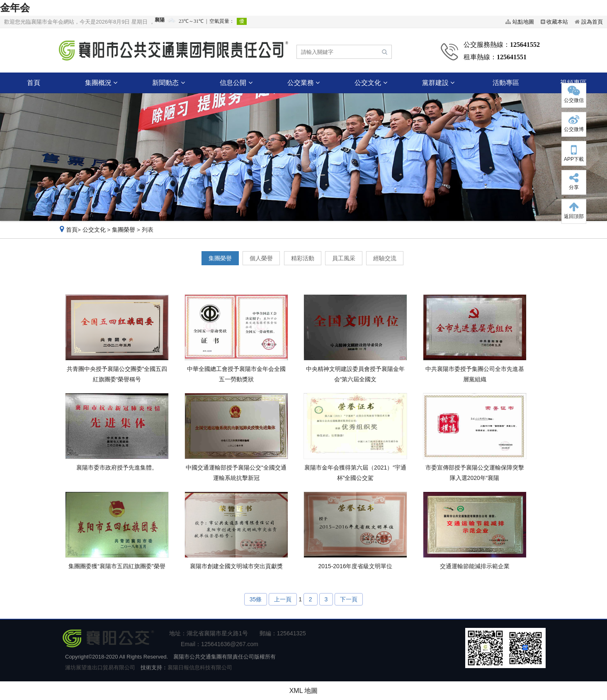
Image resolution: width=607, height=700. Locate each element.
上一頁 (283, 599)
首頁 (34, 83)
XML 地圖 (304, 691)
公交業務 (303, 83)
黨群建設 (438, 83)
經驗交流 (385, 258)
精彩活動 (303, 258)
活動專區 (506, 83)
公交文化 (371, 83)
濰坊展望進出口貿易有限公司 (100, 667)
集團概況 (101, 83)
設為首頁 (592, 22)
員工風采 (344, 258)
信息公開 (236, 83)
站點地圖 (523, 22)
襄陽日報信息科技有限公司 (200, 667)
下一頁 (349, 599)
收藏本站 (557, 22)
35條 (256, 599)
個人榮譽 (261, 258)
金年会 (15, 8)
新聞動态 (168, 83)
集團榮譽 (124, 230)
